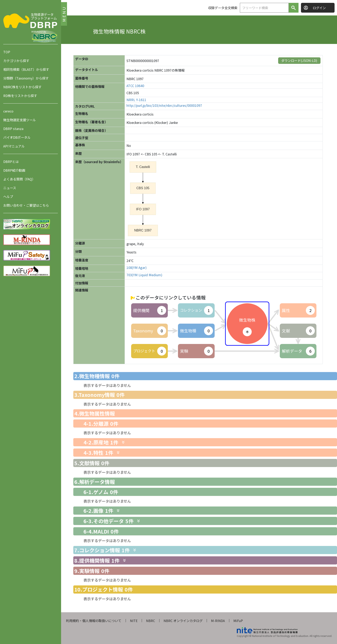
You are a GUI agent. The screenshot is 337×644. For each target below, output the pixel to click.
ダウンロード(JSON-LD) (299, 60)
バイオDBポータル (17, 137)
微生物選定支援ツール (20, 120)
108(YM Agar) (137, 268)
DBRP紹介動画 (14, 170)
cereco (8, 111)
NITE (134, 621)
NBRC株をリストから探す (22, 87)
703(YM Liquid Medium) (144, 275)
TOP (7, 52)
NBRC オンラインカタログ (183, 621)
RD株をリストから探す (20, 96)
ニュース (10, 188)
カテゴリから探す (16, 61)
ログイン (319, 8)
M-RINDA (218, 621)
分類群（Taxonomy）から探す (26, 78)
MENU (64, 14)
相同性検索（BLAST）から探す (26, 69)
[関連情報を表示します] (123, 442)
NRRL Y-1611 (136, 100)
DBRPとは (11, 162)
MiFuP (238, 621)
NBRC (150, 621)
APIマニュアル (14, 146)
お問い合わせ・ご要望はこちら (26, 205)
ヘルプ (8, 196)
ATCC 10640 (135, 86)
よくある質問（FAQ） (19, 179)
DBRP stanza (13, 129)
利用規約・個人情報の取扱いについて (94, 621)
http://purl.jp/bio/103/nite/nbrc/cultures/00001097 (164, 105)
